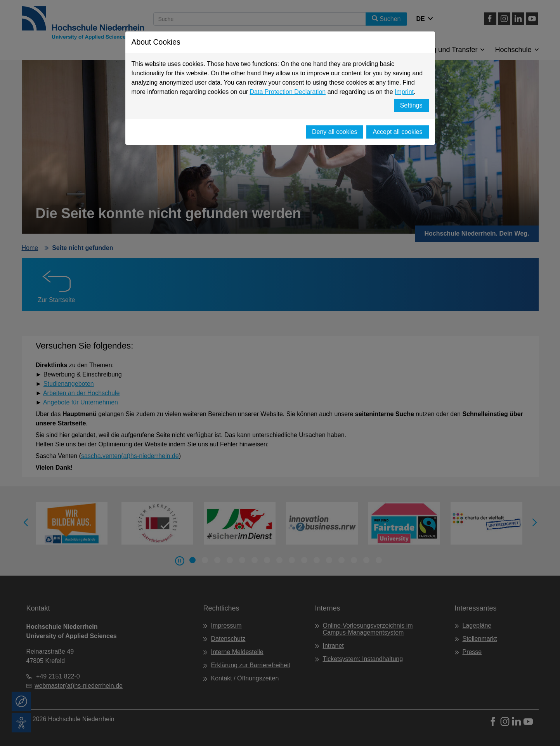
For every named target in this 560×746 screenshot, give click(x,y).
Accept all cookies (397, 132)
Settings (411, 105)
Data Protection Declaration (288, 92)
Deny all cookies (335, 132)
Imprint (404, 92)
